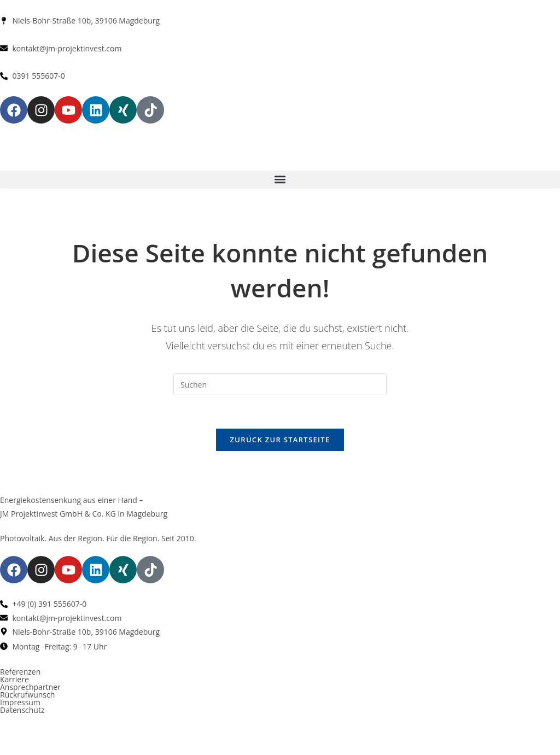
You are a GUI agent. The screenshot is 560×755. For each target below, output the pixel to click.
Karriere (14, 679)
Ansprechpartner (30, 687)
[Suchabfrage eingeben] (280, 384)
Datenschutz (22, 710)
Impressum (20, 702)
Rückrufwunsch (27, 695)
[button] (280, 180)
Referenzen (20, 672)
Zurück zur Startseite (280, 440)
